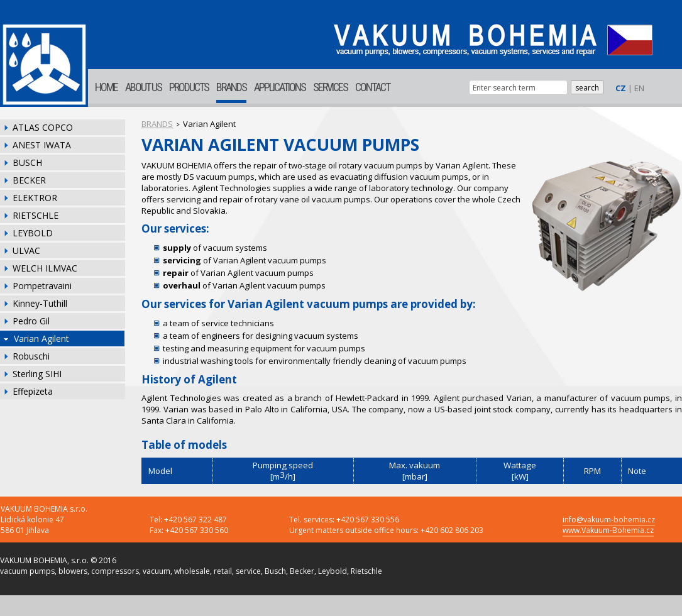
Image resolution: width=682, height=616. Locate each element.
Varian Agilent (41, 338)
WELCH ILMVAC (45, 268)
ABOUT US (143, 87)
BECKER (29, 180)
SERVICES (330, 87)
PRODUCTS (189, 87)
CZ (621, 88)
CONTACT (372, 87)
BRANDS (231, 87)
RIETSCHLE (36, 215)
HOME (106, 87)
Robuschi (31, 356)
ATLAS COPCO (43, 127)
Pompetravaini (42, 286)
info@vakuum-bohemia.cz (609, 520)
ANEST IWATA (42, 145)
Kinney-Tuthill (40, 303)
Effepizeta (33, 391)
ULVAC (26, 250)
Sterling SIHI (37, 374)
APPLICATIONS (280, 87)
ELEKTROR (35, 198)
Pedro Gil (31, 321)
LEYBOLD (33, 233)
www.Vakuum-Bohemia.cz (608, 530)
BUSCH (27, 162)
